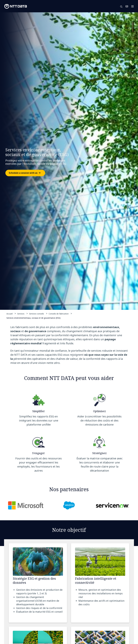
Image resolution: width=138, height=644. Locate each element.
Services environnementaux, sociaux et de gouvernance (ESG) (33, 318)
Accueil (10, 314)
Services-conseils (37, 314)
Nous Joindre (127, 6)
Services (21, 314)
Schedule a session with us (23, 173)
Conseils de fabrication (59, 314)
